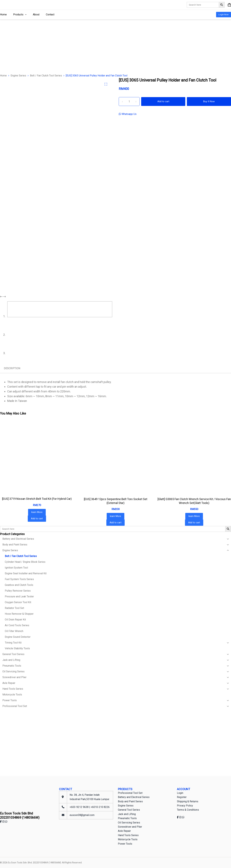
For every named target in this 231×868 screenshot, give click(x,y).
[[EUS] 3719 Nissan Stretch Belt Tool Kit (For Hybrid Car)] (37, 457)
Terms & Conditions (188, 810)
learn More (37, 512)
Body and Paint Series (130, 801)
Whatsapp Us (129, 114)
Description (12, 368)
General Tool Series (129, 810)
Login (180, 793)
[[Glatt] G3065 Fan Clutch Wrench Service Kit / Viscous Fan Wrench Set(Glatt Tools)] (194, 457)
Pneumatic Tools (127, 818)
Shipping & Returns (188, 801)
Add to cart (163, 101)
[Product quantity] (129, 102)
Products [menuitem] (20, 15)
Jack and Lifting (127, 814)
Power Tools (125, 844)
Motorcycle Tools (128, 839)
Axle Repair (124, 831)
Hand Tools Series (128, 835)
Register (182, 797)
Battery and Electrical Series (134, 797)
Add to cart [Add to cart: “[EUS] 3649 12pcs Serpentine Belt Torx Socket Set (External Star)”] (116, 523)
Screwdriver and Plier (130, 827)
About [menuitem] (36, 15)
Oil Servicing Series (129, 823)
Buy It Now (209, 101)
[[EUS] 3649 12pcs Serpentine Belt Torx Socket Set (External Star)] (116, 457)
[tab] (12, 368)
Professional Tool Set (130, 793)
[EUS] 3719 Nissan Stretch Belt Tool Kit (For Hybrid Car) (37, 499)
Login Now (224, 15)
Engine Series (126, 806)
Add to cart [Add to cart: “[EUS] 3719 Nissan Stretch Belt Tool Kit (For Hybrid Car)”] (37, 519)
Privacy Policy (185, 806)
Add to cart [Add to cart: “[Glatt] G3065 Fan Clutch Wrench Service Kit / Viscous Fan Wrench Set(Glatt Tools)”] (194, 523)
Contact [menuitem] (50, 15)
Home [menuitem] (3, 15)
